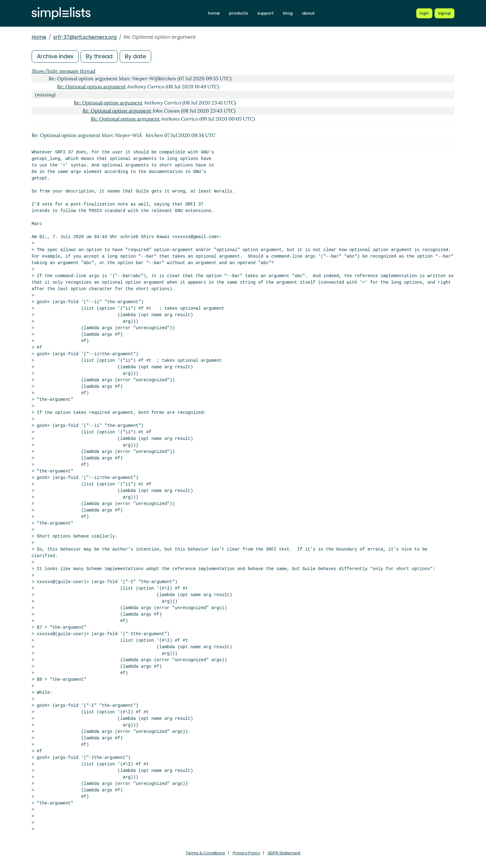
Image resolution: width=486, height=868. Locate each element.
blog (288, 13)
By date (135, 56)
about (308, 13)
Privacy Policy (246, 853)
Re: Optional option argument (91, 86)
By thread (99, 56)
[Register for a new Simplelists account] (444, 13)
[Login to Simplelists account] (424, 13)
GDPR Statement (284, 853)
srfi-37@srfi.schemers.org (85, 37)
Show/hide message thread (64, 71)
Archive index (55, 56)
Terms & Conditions (205, 853)
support (265, 13)
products (239, 13)
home (214, 13)
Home (39, 37)
